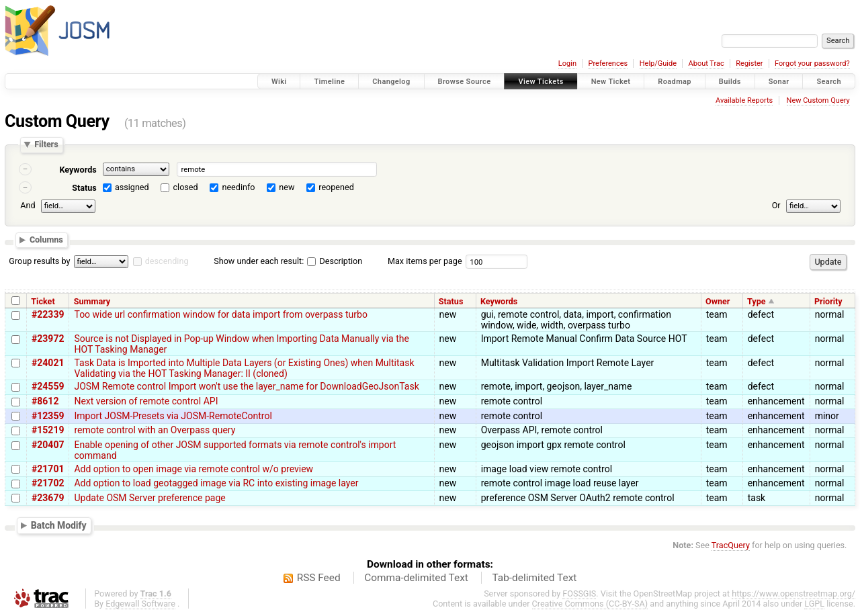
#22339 (48, 314)
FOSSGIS (579, 593)
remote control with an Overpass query (155, 430)
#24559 (48, 386)
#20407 (48, 445)
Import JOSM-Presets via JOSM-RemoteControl (173, 416)
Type (757, 301)
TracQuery (731, 545)
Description (335, 261)
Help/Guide (658, 63)
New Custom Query (818, 100)
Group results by (39, 261)
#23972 (48, 339)
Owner (718, 301)
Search (829, 82)
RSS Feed (319, 578)
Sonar (779, 82)
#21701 (48, 469)
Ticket (43, 301)
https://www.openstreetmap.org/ (793, 593)
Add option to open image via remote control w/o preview (193, 469)
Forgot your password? (812, 63)
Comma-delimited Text (416, 578)
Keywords (78, 170)
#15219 (48, 430)
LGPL (814, 604)
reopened (336, 187)
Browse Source (465, 82)
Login (567, 63)
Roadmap (675, 82)
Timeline (329, 82)
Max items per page (425, 261)
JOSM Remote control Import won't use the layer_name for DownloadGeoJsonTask (246, 386)
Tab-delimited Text (534, 578)
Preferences (608, 63)
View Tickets (541, 82)
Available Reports (744, 100)
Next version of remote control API (146, 401)
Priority (828, 301)
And (28, 205)
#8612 (45, 401)
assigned (132, 187)
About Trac (706, 63)
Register (749, 63)
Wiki (279, 82)
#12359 (48, 416)
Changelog (391, 82)
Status (84, 188)
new (287, 187)
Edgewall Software (140, 604)
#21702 (48, 483)
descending (167, 261)
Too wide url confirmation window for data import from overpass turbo (220, 314)
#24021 (48, 363)
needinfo (238, 187)
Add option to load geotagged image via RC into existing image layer (216, 483)
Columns (46, 240)
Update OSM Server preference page (149, 498)
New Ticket (611, 82)
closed (186, 187)
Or (776, 205)
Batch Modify (59, 525)
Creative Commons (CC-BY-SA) (590, 604)
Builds (730, 82)
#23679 (48, 498)
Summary (92, 301)
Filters (46, 145)
